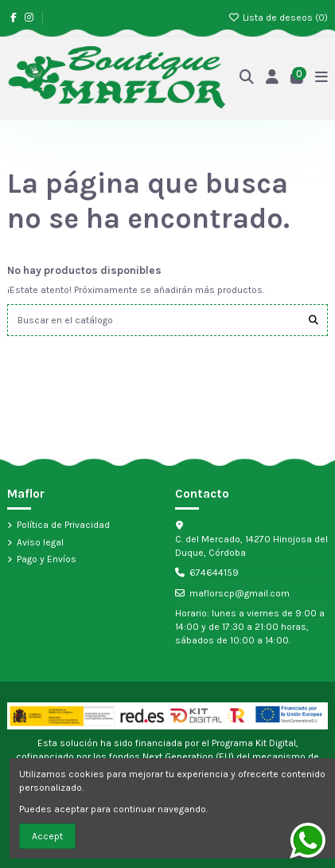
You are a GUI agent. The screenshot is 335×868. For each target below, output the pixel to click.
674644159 (214, 573)
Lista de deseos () (278, 18)
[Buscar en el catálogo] (314, 320)
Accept (47, 836)
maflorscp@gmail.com (240, 593)
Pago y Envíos (47, 559)
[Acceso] (273, 78)
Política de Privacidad (63, 525)
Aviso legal (40, 542)
